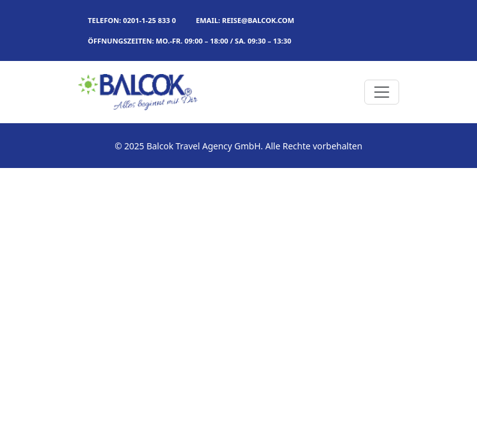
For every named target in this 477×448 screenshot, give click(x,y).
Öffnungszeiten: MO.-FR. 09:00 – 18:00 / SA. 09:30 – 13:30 (190, 41)
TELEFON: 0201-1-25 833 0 (132, 20)
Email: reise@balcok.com (245, 20)
